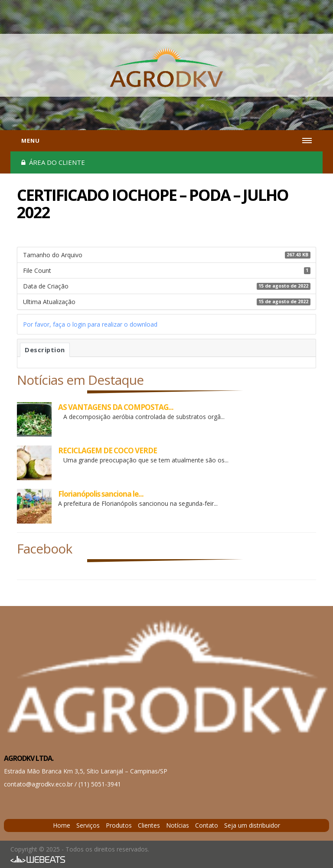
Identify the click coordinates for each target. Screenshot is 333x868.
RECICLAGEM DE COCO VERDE (108, 450)
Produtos (119, 825)
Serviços (88, 825)
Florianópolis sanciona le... (101, 494)
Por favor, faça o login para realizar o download (90, 324)
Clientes (149, 825)
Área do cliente (53, 162)
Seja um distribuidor (252, 825)
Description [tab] (45, 350)
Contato (207, 825)
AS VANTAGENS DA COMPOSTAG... (116, 407)
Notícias (178, 825)
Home (62, 825)
